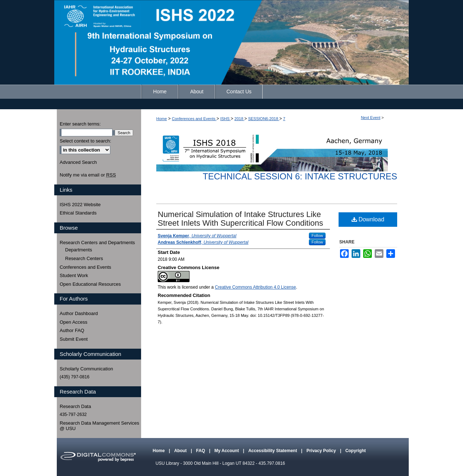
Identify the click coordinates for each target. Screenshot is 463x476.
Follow (317, 235)
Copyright (356, 451)
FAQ (201, 451)
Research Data (75, 406)
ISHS (226, 119)
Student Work (74, 275)
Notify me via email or (88, 175)
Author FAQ (72, 330)
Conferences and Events (194, 119)
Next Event (371, 118)
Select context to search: (85, 141)
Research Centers (84, 258)
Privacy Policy (322, 451)
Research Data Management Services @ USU (99, 426)
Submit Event (74, 339)
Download (368, 219)
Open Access (74, 322)
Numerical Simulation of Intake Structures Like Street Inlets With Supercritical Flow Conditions (240, 219)
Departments (78, 250)
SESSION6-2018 (264, 119)
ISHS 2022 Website (80, 205)
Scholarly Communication (86, 369)
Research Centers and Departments (97, 243)
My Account (227, 451)
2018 (239, 119)
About (181, 451)
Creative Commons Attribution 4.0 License (255, 287)
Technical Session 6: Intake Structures (300, 176)
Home (162, 119)
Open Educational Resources (90, 284)
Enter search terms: (80, 124)
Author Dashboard (79, 313)
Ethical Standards (78, 213)
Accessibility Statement (273, 451)
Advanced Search (78, 162)
